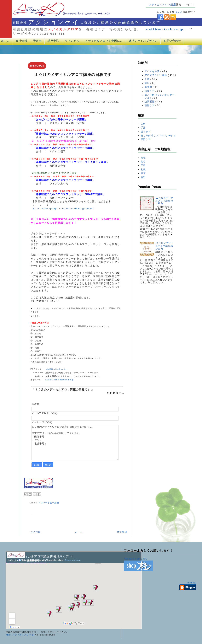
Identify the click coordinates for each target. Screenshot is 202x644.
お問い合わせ (172, 41)
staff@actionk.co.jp (165, 29)
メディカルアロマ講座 (162, 5)
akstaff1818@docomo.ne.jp (60, 380)
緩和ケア (150, 91)
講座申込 (53, 41)
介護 (147, 79)
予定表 (37, 41)
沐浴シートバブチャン (143, 41)
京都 (143, 158)
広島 (143, 165)
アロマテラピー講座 (49, 503)
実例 (147, 83)
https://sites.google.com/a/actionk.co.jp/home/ (63, 209)
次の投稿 (36, 532)
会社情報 (21, 41)
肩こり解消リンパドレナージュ (158, 136)
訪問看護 (150, 102)
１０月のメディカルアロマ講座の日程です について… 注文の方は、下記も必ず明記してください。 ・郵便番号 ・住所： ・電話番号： (75, 443)
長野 (143, 177)
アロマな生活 (153, 71)
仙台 (143, 162)
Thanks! (191, 583)
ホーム (79, 532)
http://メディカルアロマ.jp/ (20, 635)
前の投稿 (122, 532)
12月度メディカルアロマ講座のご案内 (164, 201)
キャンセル (72, 41)
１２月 (179, 12)
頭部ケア (150, 105)
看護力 (149, 87)
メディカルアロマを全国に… (104, 41)
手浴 (143, 128)
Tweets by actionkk (135, 559)
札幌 (143, 169)
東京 (143, 173)
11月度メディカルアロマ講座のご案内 (164, 246)
